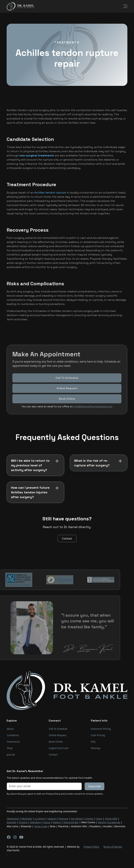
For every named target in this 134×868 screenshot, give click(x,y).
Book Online (56, 742)
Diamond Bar (71, 822)
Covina (89, 819)
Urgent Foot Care (59, 748)
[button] (123, 6)
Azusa (47, 822)
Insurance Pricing (101, 729)
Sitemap (96, 748)
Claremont (13, 819)
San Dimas (77, 819)
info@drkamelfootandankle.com (93, 411)
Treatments (13, 742)
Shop (10, 748)
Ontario (23, 822)
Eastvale (11, 822)
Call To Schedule (67, 383)
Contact (67, 538)
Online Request (67, 393)
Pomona (63, 819)
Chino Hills (111, 819)
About (10, 729)
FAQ (93, 742)
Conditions (13, 735)
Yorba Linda (41, 826)
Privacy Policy (91, 846)
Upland (52, 819)
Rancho (102, 822)
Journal (11, 755)
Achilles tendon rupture (50, 193)
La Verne (40, 819)
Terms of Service (113, 846)
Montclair (27, 819)
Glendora (36, 822)
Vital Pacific (13, 850)
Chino (99, 819)
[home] (20, 6)
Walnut (57, 822)
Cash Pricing (98, 735)
